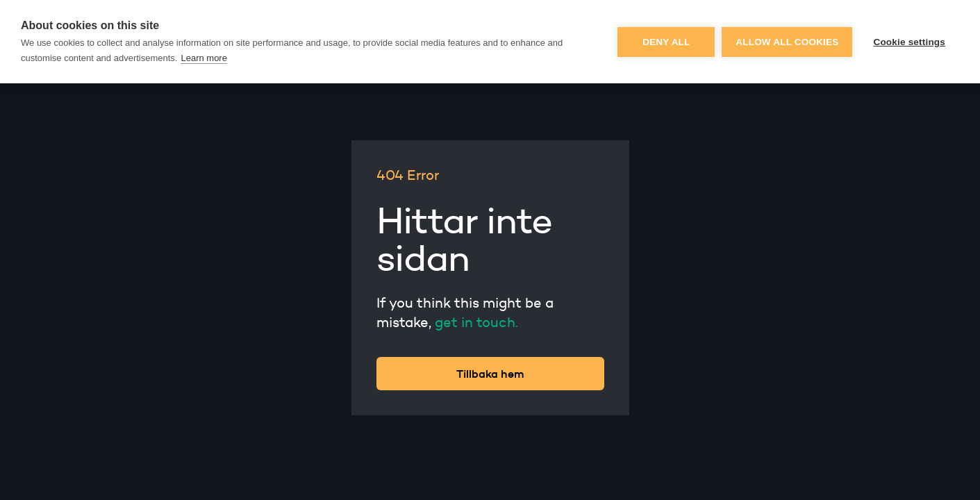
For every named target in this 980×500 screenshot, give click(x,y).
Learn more (204, 58)
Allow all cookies (787, 42)
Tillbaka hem (490, 374)
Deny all (666, 42)
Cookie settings (909, 42)
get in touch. (476, 322)
